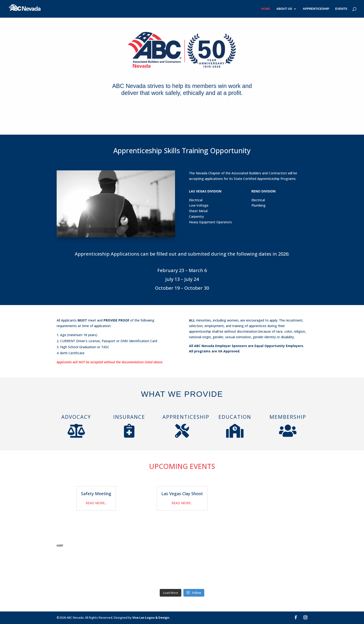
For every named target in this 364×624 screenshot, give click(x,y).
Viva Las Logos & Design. (151, 617)
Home (266, 9)
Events (341, 9)
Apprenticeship (316, 9)
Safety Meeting (96, 494)
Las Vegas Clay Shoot (182, 494)
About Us (284, 9)
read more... (96, 503)
